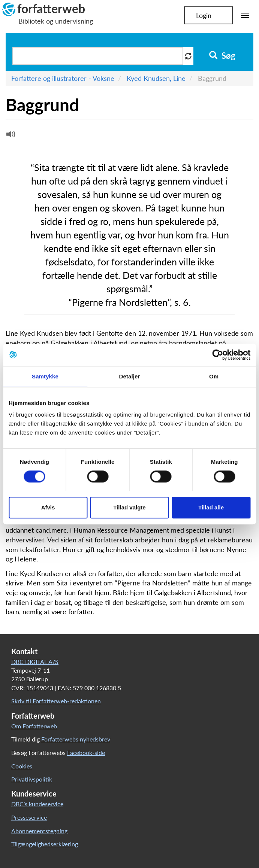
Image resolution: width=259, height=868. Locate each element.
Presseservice (29, 817)
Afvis (48, 507)
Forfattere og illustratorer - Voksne (63, 78)
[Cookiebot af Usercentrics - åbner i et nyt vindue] (218, 355)
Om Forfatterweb (34, 726)
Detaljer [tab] (130, 376)
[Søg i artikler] (98, 56)
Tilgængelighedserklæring (45, 844)
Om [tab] (214, 376)
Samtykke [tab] (45, 376)
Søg (222, 56)
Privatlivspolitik (32, 779)
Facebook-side (86, 753)
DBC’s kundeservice (37, 804)
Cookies (22, 766)
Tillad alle (211, 507)
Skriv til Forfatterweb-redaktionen (56, 701)
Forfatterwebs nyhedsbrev (76, 739)
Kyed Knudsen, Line (156, 78)
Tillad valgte (129, 507)
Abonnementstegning (39, 831)
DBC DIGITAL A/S (35, 662)
